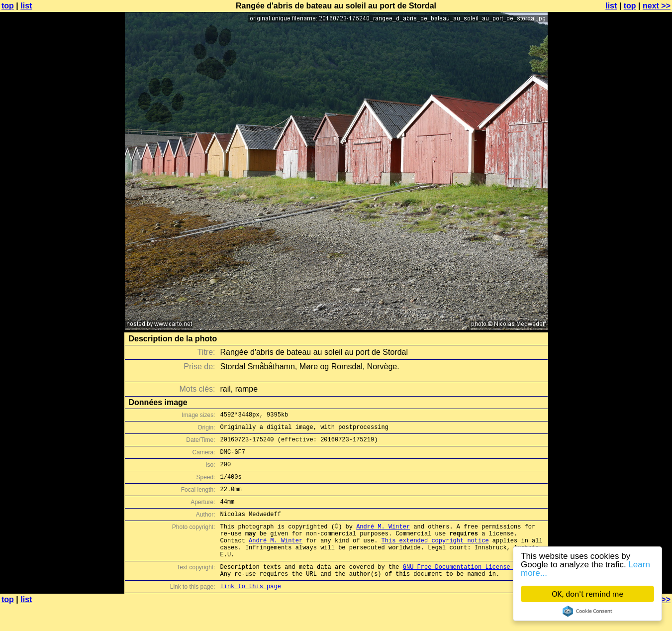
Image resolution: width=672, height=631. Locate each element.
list (26, 6)
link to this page (251, 611)
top (8, 6)
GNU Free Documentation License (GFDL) (469, 589)
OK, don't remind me (587, 594)
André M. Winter (383, 541)
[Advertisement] (632, 246)
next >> (657, 6)
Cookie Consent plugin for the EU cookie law (587, 611)
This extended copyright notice (435, 558)
